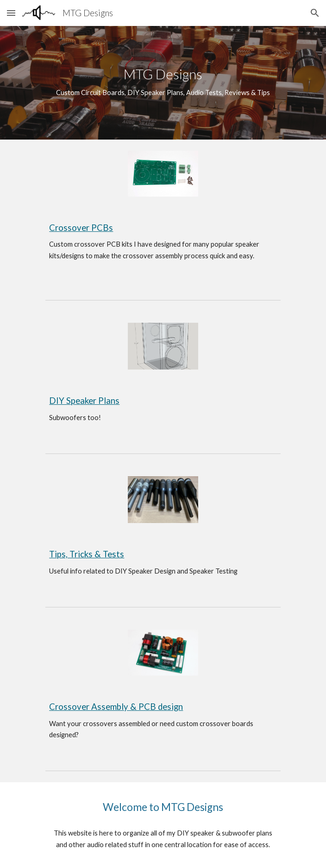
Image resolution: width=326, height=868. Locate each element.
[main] (163, 83)
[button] (11, 13)
